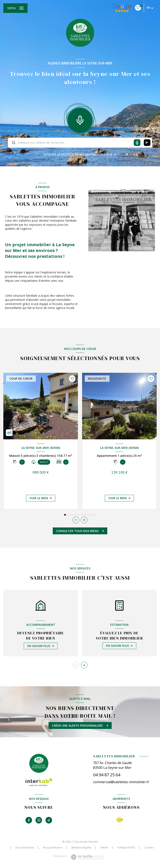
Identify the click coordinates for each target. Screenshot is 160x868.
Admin (104, 848)
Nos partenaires (53, 848)
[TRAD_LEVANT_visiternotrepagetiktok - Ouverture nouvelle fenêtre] (49, 820)
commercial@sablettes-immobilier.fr (121, 782)
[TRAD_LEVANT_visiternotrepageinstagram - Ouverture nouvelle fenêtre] (39, 820)
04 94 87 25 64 (107, 775)
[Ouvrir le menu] (15, 8)
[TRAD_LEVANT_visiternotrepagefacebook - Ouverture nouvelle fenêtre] (29, 820)
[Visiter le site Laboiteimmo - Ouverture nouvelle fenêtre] (87, 857)
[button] (84, 520)
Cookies (149, 848)
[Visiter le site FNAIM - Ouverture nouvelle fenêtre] (120, 820)
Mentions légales (81, 848)
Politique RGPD (126, 848)
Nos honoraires (25, 848)
